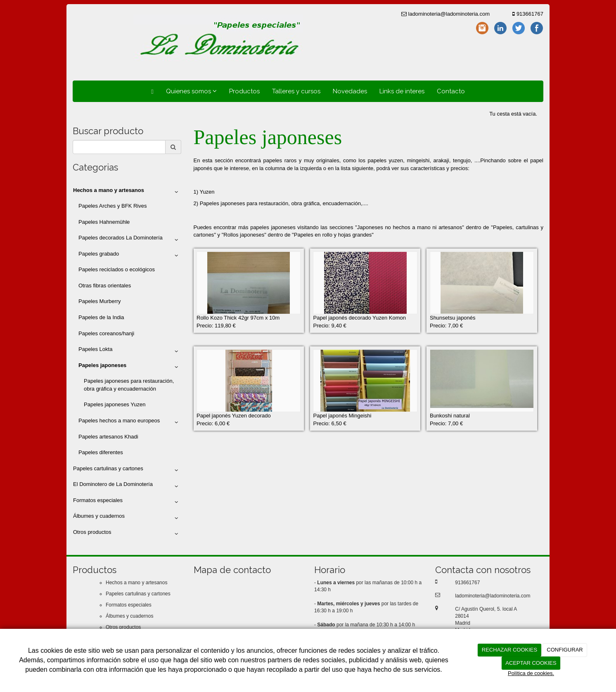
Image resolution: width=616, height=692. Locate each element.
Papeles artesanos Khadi (108, 437)
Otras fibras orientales (105, 286)
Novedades (350, 91)
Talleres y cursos (296, 91)
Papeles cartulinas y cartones (127, 470)
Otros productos (127, 534)
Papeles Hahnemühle (104, 222)
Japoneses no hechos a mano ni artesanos (410, 227)
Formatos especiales (127, 502)
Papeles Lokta (130, 351)
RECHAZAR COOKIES (509, 650)
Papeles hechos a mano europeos (130, 422)
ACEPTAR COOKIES (531, 663)
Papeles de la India (101, 317)
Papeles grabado (130, 256)
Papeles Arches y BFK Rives (113, 206)
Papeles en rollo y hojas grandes (333, 235)
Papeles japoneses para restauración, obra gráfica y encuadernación (129, 385)
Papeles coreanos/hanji (106, 333)
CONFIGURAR (565, 650)
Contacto (451, 91)
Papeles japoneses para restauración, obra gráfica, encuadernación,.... (285, 203)
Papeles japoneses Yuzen (115, 404)
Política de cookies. (531, 673)
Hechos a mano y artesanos (136, 583)
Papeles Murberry (100, 301)
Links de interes (402, 91)
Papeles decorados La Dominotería (130, 239)
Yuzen (207, 192)
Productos (244, 91)
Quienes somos (191, 91)
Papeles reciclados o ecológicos (117, 269)
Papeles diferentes (101, 452)
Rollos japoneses (244, 235)
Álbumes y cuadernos (127, 518)
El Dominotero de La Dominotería (127, 486)
